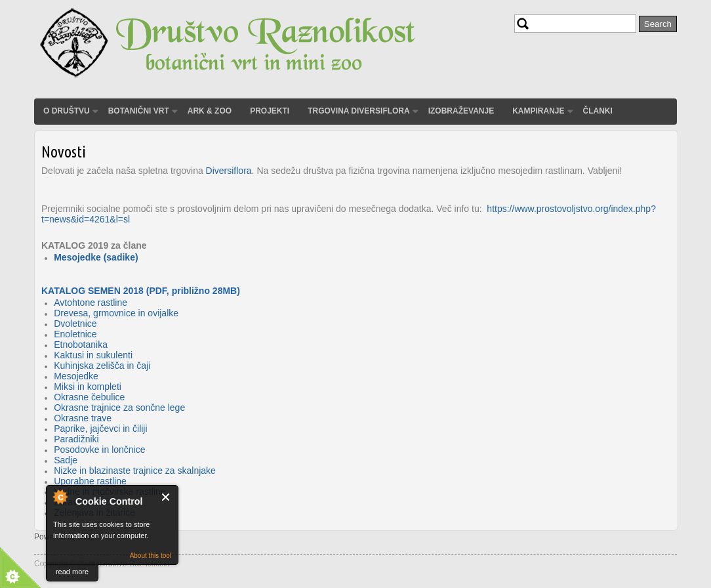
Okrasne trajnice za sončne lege (119, 408)
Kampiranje (538, 111)
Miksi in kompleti (88, 387)
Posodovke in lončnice (99, 450)
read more (72, 572)
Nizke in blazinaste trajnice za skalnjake (135, 471)
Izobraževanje (461, 111)
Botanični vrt (139, 111)
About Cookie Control (60, 497)
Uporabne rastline (90, 481)
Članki (598, 111)
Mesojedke (76, 376)
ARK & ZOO (210, 111)
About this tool (151, 556)
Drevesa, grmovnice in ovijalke (116, 313)
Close (166, 497)
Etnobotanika (81, 345)
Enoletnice (75, 334)
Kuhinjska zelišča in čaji (102, 366)
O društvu (67, 111)
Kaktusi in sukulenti (93, 355)
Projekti (270, 111)
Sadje (66, 460)
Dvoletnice (75, 324)
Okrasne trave (83, 418)
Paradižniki (76, 439)
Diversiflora (229, 171)
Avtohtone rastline (91, 303)
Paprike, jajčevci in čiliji (100, 429)
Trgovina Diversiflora (359, 111)
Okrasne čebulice (89, 397)
